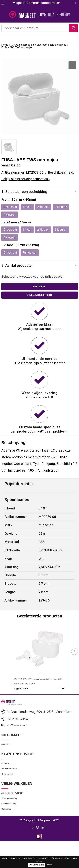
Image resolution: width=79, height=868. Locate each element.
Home (6, 45)
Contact (7, 779)
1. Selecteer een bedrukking (26, 196)
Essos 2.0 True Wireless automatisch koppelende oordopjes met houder (32, 693)
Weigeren (49, 865)
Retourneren (11, 793)
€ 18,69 (23, 698)
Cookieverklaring (14, 828)
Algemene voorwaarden (19, 814)
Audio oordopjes (31, 45)
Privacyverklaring (14, 821)
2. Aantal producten (19, 273)
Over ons (8, 759)
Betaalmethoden (13, 786)
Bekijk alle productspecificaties (26, 183)
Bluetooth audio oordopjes (21, 48)
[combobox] (35, 28)
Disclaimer (9, 835)
